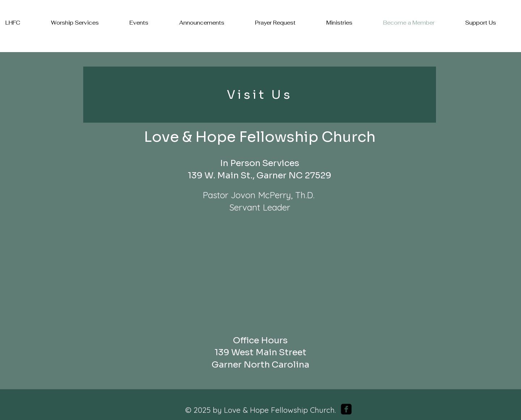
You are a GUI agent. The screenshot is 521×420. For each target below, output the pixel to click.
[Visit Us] (260, 95)
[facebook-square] (346, 409)
